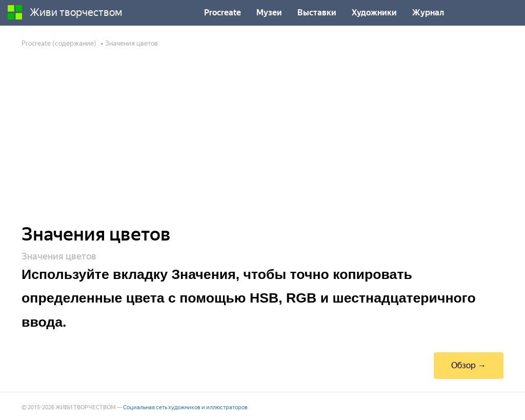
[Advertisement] (262, 143)
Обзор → (469, 365)
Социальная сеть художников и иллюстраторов (185, 407)
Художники (374, 13)
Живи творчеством (65, 12)
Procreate (223, 13)
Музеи (269, 13)
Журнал (428, 13)
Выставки (317, 13)
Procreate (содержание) (59, 43)
